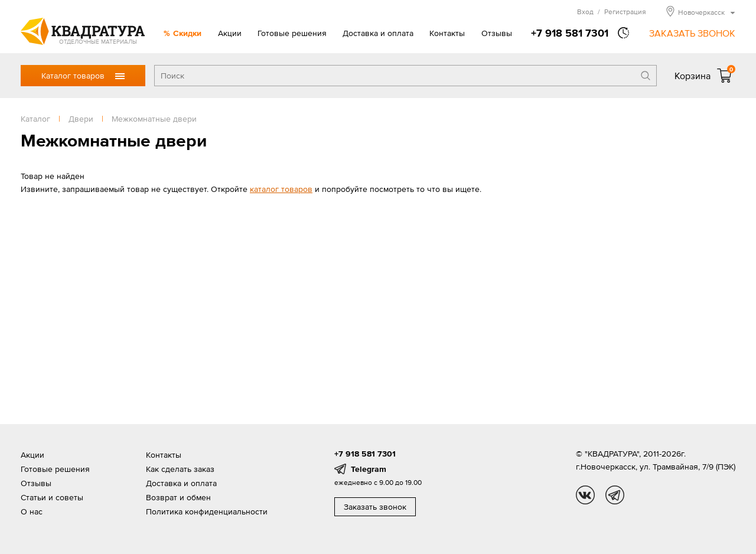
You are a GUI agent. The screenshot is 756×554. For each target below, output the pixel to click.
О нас (32, 511)
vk (585, 495)
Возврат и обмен (178, 497)
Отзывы (497, 33)
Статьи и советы (52, 497)
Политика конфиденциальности (207, 511)
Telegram (369, 469)
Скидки (187, 33)
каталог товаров (281, 189)
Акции (230, 33)
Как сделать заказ (180, 469)
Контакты (447, 33)
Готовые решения (292, 33)
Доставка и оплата (378, 33)
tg (615, 495)
